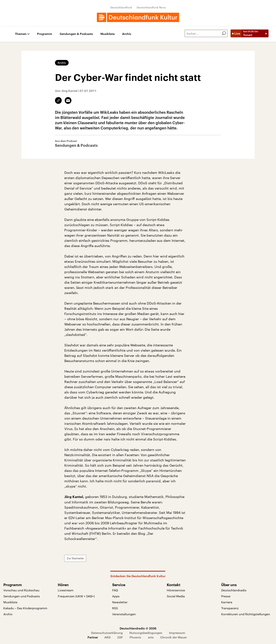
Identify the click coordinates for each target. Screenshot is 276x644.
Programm (45, 34)
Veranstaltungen (124, 614)
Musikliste (108, 34)
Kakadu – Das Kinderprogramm (25, 608)
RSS (115, 608)
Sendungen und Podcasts (22, 596)
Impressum (177, 633)
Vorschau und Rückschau (21, 590)
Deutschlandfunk (121, 7)
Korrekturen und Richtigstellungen (246, 614)
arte (151, 637)
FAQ (115, 590)
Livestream (66, 590)
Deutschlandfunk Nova (151, 7)
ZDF (120, 637)
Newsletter (120, 602)
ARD (107, 637)
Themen (21, 34)
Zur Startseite (75, 558)
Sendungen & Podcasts (76, 34)
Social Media (176, 596)
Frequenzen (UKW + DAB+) (76, 596)
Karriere (227, 602)
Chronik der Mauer (174, 637)
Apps (116, 596)
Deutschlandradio (234, 590)
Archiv (127, 34)
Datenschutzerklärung (107, 633)
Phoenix (135, 637)
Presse (226, 596)
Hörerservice (176, 590)
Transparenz (230, 608)
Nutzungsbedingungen (146, 633)
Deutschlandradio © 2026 (138, 628)
